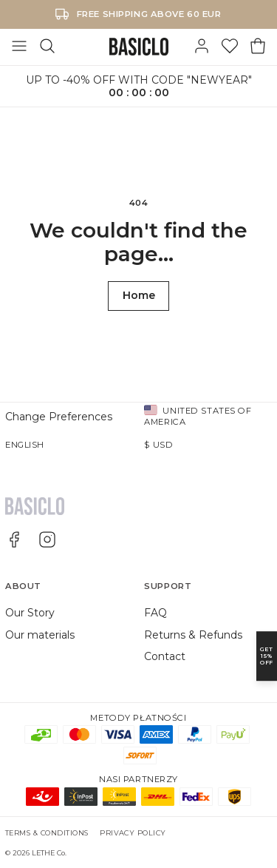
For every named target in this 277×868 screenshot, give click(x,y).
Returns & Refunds (193, 635)
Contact (165, 656)
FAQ (155, 613)
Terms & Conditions (47, 833)
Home (139, 295)
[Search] (47, 47)
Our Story (30, 613)
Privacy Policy (133, 833)
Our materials (40, 635)
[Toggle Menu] (19, 47)
